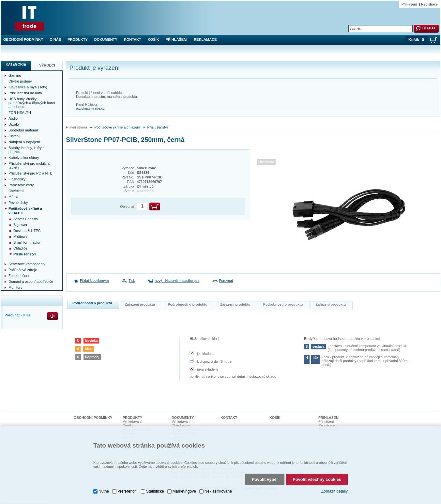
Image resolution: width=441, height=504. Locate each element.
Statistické (155, 488)
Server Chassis (26, 219)
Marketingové (184, 488)
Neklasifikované (218, 488)
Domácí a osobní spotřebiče (31, 282)
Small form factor (27, 242)
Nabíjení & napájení (24, 142)
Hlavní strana (76, 127)
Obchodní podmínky (23, 39)
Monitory (15, 287)
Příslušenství (158, 127)
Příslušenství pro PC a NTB (30, 173)
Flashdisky (17, 179)
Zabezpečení (19, 276)
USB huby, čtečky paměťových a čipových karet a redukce (32, 103)
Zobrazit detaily (335, 488)
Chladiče (20, 248)
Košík (153, 39)
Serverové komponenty (27, 264)
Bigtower (20, 225)
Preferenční (128, 488)
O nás (55, 39)
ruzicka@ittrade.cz (90, 108)
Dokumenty (106, 39)
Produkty (78, 39)
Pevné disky (18, 203)
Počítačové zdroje (23, 270)
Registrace (429, 4)
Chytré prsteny (20, 81)
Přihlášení (177, 39)
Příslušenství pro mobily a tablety (29, 165)
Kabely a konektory (24, 158)
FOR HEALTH (20, 113)
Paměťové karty (21, 185)
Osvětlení (16, 191)
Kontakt (133, 39)
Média (13, 197)
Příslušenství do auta (25, 93)
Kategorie (16, 64)
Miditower (21, 237)
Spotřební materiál (23, 130)
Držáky (14, 124)
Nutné (104, 488)
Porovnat (226, 281)
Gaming (15, 75)
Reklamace (205, 39)
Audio (13, 118)
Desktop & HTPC (27, 231)
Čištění (14, 136)
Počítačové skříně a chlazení (117, 127)
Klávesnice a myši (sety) (28, 87)
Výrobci (47, 65)
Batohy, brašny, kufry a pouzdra (27, 150)
